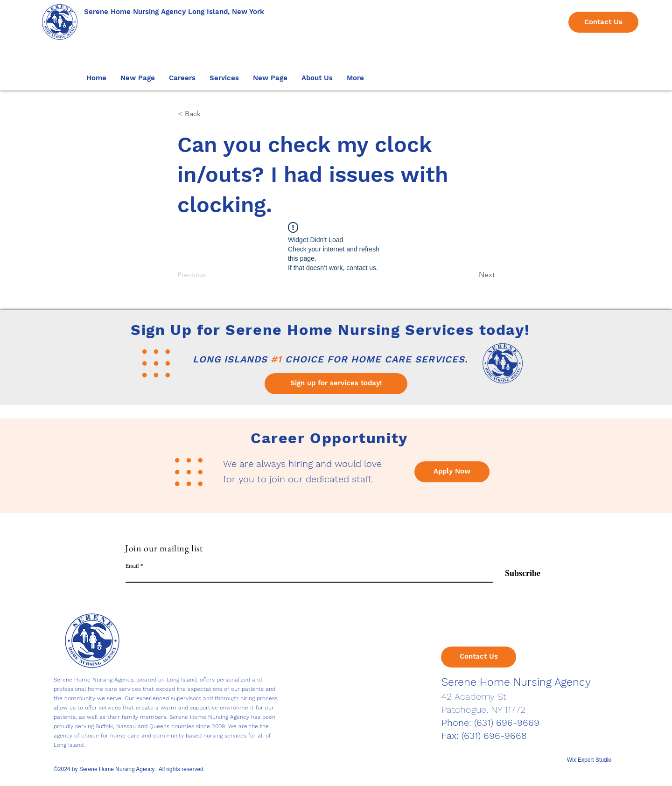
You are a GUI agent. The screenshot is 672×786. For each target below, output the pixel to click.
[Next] (471, 275)
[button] (182, 78)
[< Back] (209, 114)
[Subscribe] (517, 574)
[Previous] (208, 275)
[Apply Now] (452, 472)
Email (132, 566)
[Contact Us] (603, 22)
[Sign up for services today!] (336, 384)
